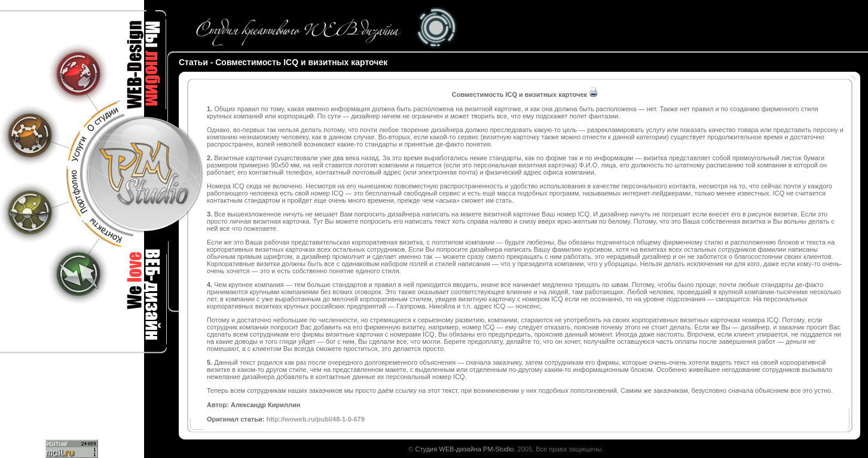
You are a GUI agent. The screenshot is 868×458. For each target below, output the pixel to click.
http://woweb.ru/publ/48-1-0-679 (315, 419)
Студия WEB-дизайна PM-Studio (464, 449)
